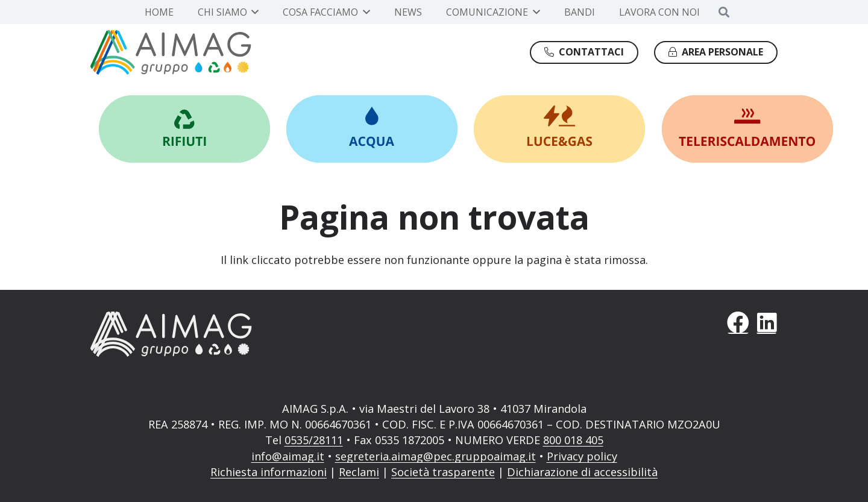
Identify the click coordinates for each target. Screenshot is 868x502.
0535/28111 (314, 440)
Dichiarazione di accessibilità (582, 472)
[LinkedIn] (766, 323)
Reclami (359, 472)
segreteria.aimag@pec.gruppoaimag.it (436, 456)
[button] (253, 12)
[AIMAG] (254, 334)
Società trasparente (443, 472)
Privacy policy (582, 456)
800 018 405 (573, 440)
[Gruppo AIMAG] (171, 52)
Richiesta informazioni (269, 472)
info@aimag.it (288, 456)
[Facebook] (738, 323)
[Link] (184, 129)
